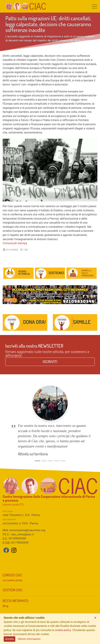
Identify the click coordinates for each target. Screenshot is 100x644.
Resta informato (15, 589)
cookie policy (63, 630)
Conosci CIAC (12, 563)
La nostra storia (12, 568)
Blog (5, 594)
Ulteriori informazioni (29, 639)
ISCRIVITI (50, 362)
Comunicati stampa (15, 243)
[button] (10, 416)
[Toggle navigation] (95, 6)
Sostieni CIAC (13, 578)
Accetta (9, 639)
